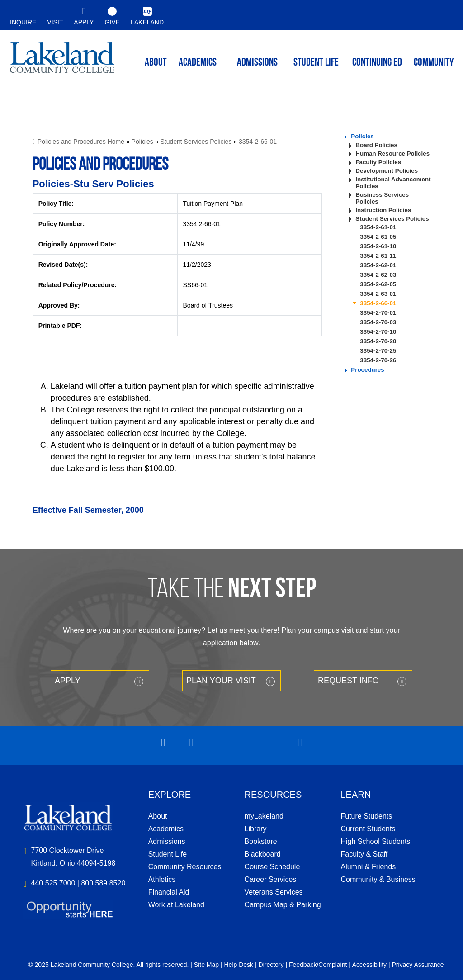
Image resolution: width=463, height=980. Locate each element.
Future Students (366, 816)
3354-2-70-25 (378, 351)
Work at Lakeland (176, 905)
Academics (166, 829)
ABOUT (156, 63)
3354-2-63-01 (378, 294)
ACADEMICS (198, 63)
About (158, 816)
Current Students (368, 829)
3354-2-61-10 (378, 246)
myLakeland (62, 62)
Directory (271, 965)
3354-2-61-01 (378, 227)
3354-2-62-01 (378, 265)
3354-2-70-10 (378, 332)
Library (256, 829)
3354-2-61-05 (378, 237)
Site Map (206, 965)
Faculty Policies (378, 162)
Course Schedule (272, 867)
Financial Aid (169, 892)
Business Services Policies (382, 198)
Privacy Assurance (418, 965)
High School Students (375, 841)
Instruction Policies (383, 210)
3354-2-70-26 (378, 360)
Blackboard (263, 854)
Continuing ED (377, 63)
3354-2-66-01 (258, 142)
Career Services (271, 879)
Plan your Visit (221, 681)
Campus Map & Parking (283, 905)
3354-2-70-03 (378, 322)
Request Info (348, 681)
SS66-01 (195, 285)
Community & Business (378, 879)
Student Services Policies (196, 142)
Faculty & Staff (364, 854)
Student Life (316, 63)
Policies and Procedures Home (81, 142)
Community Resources (185, 867)
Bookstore (261, 841)
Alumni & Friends (368, 867)
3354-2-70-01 (378, 313)
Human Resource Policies (392, 154)
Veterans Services (274, 892)
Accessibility (369, 965)
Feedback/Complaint (318, 965)
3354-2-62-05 (378, 284)
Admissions (257, 63)
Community (434, 63)
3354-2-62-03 (378, 275)
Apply (68, 681)
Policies (142, 142)
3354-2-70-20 (378, 341)
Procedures (367, 370)
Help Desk (239, 965)
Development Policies (387, 171)
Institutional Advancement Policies (393, 183)
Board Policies (376, 145)
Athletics (162, 879)
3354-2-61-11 (378, 256)
